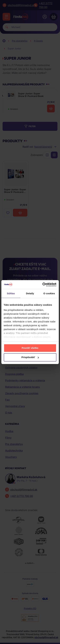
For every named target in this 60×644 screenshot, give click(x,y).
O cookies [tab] (49, 293)
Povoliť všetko (30, 348)
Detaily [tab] (30, 293)
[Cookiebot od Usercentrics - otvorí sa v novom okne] (43, 285)
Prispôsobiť (30, 357)
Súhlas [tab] (11, 293)
